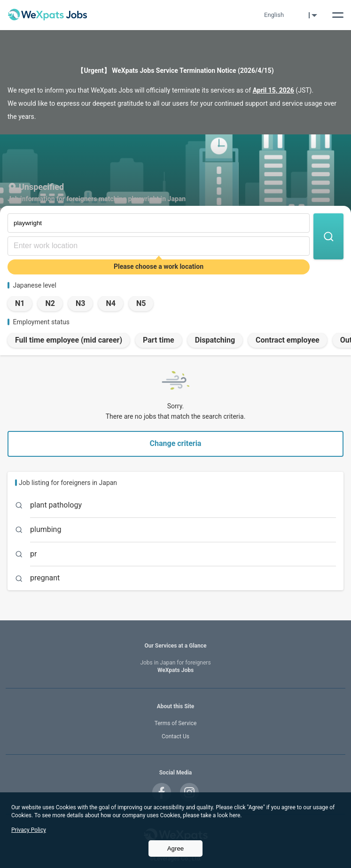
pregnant (45, 578)
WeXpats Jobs (175, 667)
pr (33, 554)
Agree (176, 848)
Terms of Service (176, 723)
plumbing (46, 529)
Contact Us (175, 736)
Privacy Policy (29, 830)
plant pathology (56, 505)
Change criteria (176, 443)
